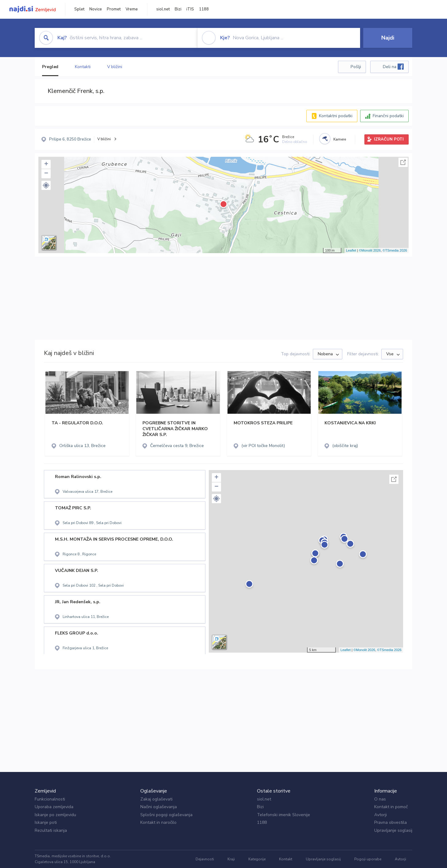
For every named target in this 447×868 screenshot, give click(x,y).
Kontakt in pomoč (391, 807)
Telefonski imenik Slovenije (284, 815)
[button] (46, 185)
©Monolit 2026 (370, 250)
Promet (114, 9)
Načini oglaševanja (159, 807)
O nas (380, 799)
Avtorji (381, 815)
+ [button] (46, 164)
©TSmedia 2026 (395, 250)
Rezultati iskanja (51, 830)
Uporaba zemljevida (54, 807)
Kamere (340, 139)
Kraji (231, 859)
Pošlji (356, 67)
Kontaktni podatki (336, 116)
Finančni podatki (388, 116)
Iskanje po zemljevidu (55, 815)
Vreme (132, 9)
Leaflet (351, 250)
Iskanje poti (46, 822)
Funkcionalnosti (50, 799)
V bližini (115, 67)
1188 (204, 9)
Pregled (50, 67)
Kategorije (257, 859)
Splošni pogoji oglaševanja (166, 815)
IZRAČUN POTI (389, 139)
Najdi (388, 38)
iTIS (190, 9)
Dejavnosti (205, 859)
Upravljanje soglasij (393, 830)
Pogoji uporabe (368, 859)
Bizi (178, 9)
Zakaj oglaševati (156, 799)
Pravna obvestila (391, 822)
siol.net (163, 9)
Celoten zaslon (403, 162)
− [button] (46, 174)
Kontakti (83, 67)
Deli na (393, 67)
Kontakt (286, 859)
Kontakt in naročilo (158, 822)
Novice (96, 9)
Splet (79, 9)
